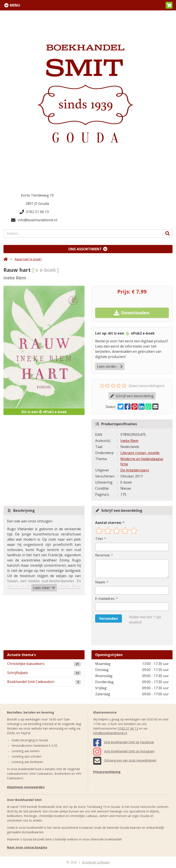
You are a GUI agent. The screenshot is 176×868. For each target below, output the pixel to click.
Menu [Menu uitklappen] (15, 5)
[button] (169, 5)
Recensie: (103, 555)
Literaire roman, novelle (140, 453)
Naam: (100, 582)
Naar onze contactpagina (27, 847)
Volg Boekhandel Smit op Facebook (124, 742)
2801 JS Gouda (37, 203)
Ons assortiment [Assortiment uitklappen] (85, 249)
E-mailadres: (105, 599)
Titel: (99, 539)
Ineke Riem (129, 441)
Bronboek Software (96, 862)
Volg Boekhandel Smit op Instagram (124, 751)
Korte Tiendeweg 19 (37, 195)
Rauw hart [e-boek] (28, 259)
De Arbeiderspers (135, 470)
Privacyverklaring (107, 772)
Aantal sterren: (108, 523)
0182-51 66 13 (34, 212)
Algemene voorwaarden (26, 787)
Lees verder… (110, 366)
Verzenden (108, 619)
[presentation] (123, 635)
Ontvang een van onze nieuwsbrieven (125, 760)
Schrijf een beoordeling (132, 396)
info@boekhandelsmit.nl (34, 220)
